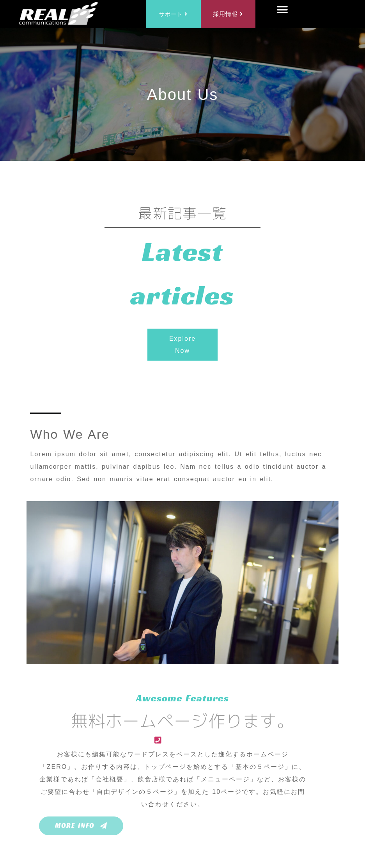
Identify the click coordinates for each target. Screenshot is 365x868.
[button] (283, 10)
